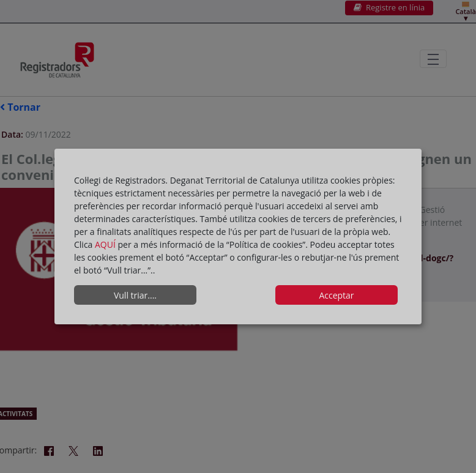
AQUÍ (106, 244)
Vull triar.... (135, 295)
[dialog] (238, 237)
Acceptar (336, 295)
